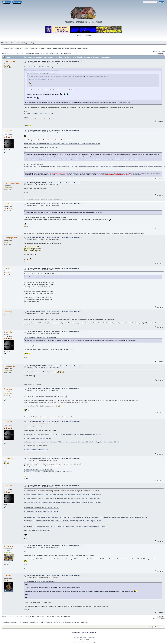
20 (34, 54)
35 (59, 54)
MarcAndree (10, 61)
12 (20, 54)
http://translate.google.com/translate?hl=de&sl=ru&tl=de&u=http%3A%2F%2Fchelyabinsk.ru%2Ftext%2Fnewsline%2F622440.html (62, 435)
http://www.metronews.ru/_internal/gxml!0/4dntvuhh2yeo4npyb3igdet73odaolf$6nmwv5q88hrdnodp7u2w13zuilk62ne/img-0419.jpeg (63, 495)
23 (39, 54)
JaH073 (43, 48)
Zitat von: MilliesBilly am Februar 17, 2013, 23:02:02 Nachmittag (40, 337)
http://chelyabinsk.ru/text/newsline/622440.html (38, 438)
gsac (8, 268)
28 (47, 54)
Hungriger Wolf (11, 238)
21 (35, 54)
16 (26, 54)
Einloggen (7, 2)
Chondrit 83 (10, 366)
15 (25, 54)
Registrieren (17, 2)
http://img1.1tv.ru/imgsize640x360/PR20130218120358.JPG (41, 511)
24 (40, 54)
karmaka (9, 130)
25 (42, 54)
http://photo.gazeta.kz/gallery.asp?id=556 (36, 450)
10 (16, 54)
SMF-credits (77, 638)
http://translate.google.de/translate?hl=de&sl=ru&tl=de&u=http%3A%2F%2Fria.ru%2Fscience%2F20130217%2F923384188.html (62, 144)
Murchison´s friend (13, 183)
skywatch (9, 459)
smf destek (86, 639)
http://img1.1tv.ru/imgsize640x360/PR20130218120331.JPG (41, 508)
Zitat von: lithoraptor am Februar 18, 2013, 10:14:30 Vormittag (40, 581)
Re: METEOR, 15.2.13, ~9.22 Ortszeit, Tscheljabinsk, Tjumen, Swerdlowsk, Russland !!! (55, 61)
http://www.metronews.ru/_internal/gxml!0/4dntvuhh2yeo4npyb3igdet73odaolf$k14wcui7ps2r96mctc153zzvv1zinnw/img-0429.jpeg (62, 502)
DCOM (8, 576)
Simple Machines (91, 638)
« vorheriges (155, 51)
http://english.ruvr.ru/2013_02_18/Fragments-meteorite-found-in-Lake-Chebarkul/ (48, 472)
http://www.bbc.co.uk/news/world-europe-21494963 (39, 470)
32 (54, 54)
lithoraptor (10, 546)
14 (23, 54)
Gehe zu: (150, 627)
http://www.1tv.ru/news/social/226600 (40, 530)
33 (55, 54)
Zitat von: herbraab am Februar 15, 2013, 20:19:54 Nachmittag (43, 73)
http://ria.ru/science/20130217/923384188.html (43, 147)
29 (49, 54)
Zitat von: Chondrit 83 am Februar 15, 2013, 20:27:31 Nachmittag (42, 70)
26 (44, 54)
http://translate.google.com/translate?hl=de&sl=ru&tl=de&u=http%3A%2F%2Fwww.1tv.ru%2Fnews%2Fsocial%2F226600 (70, 526)
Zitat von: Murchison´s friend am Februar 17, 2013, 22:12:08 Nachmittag (42, 274)
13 (21, 54)
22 (37, 54)
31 (52, 54)
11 (18, 54)
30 (50, 54)
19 (32, 54)
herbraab (9, 204)
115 (62, 54)
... (61, 54)
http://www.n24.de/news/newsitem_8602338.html (38, 113)
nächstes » (162, 51)
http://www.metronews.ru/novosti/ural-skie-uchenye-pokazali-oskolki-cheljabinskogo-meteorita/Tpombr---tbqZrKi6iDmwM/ (65, 521)
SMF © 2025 (83, 638)
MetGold (9, 389)
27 (45, 54)
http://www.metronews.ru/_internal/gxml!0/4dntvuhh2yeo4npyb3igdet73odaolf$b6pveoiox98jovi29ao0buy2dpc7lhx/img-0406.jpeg (62, 498)
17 (28, 54)
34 (57, 54)
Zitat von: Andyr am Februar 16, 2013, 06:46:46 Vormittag (38, 67)
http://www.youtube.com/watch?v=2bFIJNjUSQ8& (40, 79)
